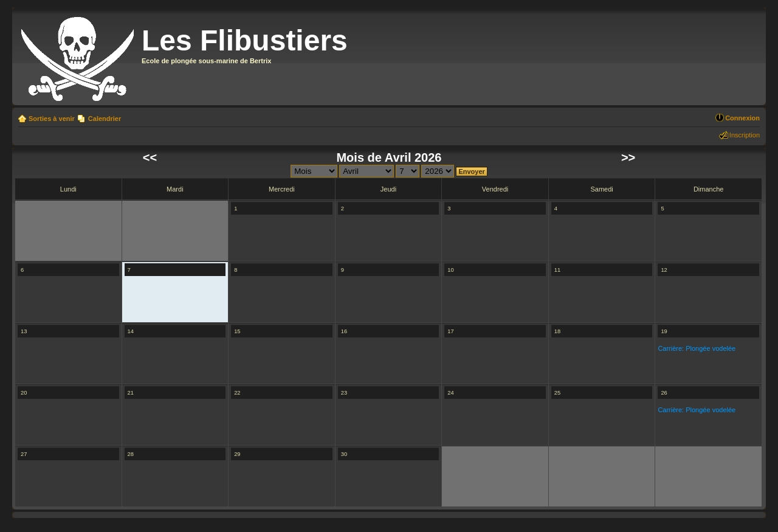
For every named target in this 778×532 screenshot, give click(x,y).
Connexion (742, 118)
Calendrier (105, 119)
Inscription (745, 135)
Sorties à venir (52, 119)
